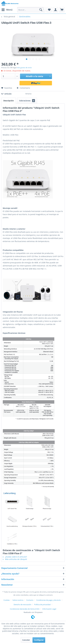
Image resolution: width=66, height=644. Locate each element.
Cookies (7, 600)
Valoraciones (27, 101)
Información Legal (49, 609)
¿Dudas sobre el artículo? (15, 557)
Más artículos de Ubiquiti (15, 559)
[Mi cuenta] (55, 10)
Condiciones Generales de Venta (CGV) (25, 609)
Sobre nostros (18, 600)
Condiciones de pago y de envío (48, 600)
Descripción (9, 101)
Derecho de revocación (22, 604)
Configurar (39, 640)
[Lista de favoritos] (49, 10)
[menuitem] (7, 10)
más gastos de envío (24, 68)
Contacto (30, 600)
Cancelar (26, 640)
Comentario (23, 88)
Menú (7, 9)
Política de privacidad (42, 604)
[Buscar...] (30, 10)
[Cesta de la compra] (62, 10)
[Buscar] (41, 10)
